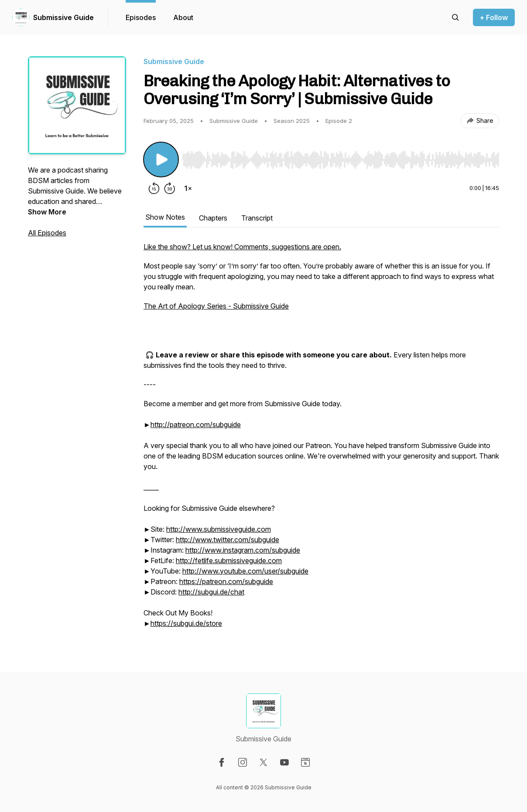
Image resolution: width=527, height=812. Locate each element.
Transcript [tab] (257, 218)
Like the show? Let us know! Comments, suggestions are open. (242, 247)
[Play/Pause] (161, 160)
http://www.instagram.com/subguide (243, 550)
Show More (47, 212)
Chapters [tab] (213, 218)
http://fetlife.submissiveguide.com (229, 561)
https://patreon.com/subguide (226, 581)
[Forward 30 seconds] (170, 188)
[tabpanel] (321, 439)
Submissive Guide (63, 17)
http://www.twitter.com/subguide (228, 540)
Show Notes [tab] (165, 217)
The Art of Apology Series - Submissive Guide (216, 306)
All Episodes (47, 233)
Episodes (141, 17)
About (183, 17)
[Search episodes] (455, 17)
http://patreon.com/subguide (196, 425)
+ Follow (494, 17)
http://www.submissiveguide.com (219, 529)
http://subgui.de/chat (211, 592)
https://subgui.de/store (186, 623)
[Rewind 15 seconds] (154, 188)
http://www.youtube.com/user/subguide (245, 571)
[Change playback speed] (188, 188)
